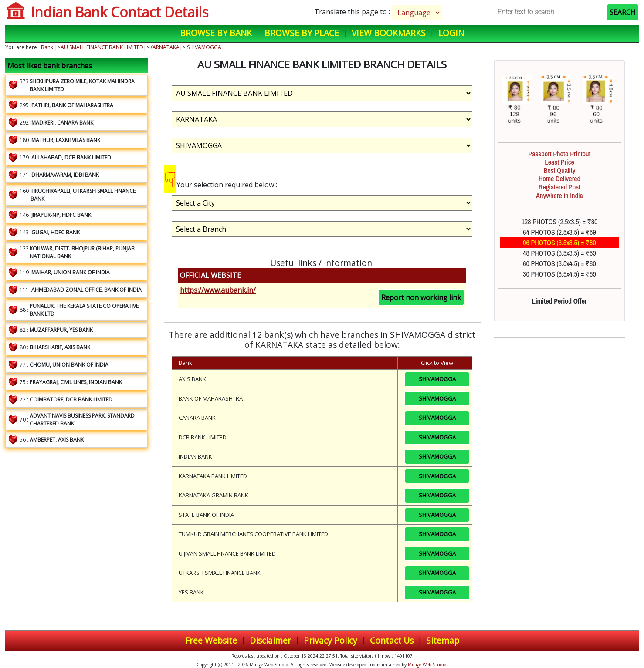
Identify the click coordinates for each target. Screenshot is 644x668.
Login (451, 33)
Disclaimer (270, 640)
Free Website (211, 640)
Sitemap (443, 640)
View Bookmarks (389, 33)
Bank (47, 47)
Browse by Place (302, 33)
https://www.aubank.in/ (218, 290)
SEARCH (623, 12)
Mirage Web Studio (427, 665)
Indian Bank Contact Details (119, 12)
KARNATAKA (164, 47)
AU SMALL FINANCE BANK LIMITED (102, 47)
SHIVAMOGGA (203, 47)
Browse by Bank (216, 33)
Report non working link (421, 297)
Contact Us (392, 640)
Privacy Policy (330, 640)
